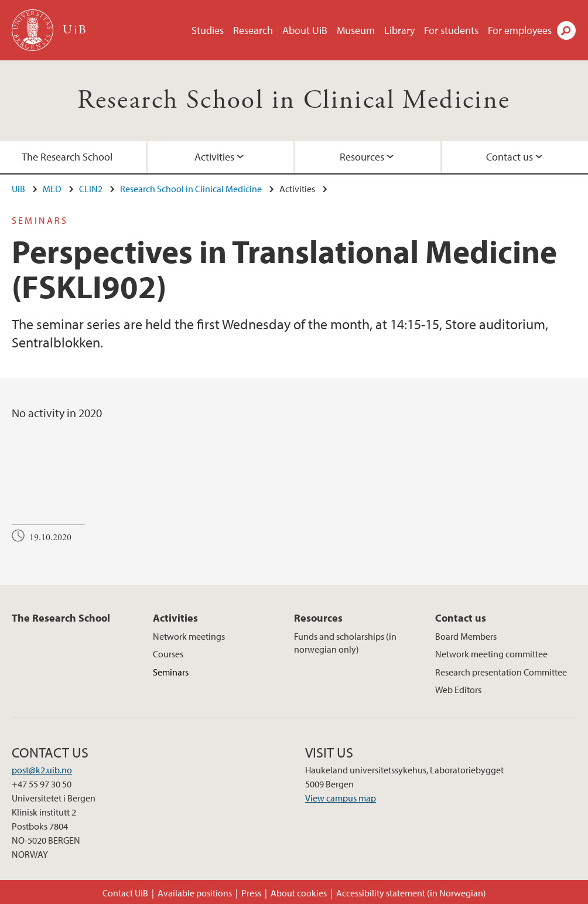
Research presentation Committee (501, 672)
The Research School (67, 157)
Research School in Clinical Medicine (294, 100)
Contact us (510, 157)
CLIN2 (91, 189)
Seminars (171, 672)
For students (451, 30)
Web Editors (458, 690)
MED (52, 189)
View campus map (341, 798)
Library (399, 30)
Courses (168, 654)
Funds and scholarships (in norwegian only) (345, 643)
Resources (362, 157)
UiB (18, 189)
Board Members (466, 636)
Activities (214, 157)
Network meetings (189, 636)
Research (253, 30)
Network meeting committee (491, 654)
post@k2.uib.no (42, 770)
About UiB (305, 30)
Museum (356, 30)
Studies (208, 30)
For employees (520, 30)
